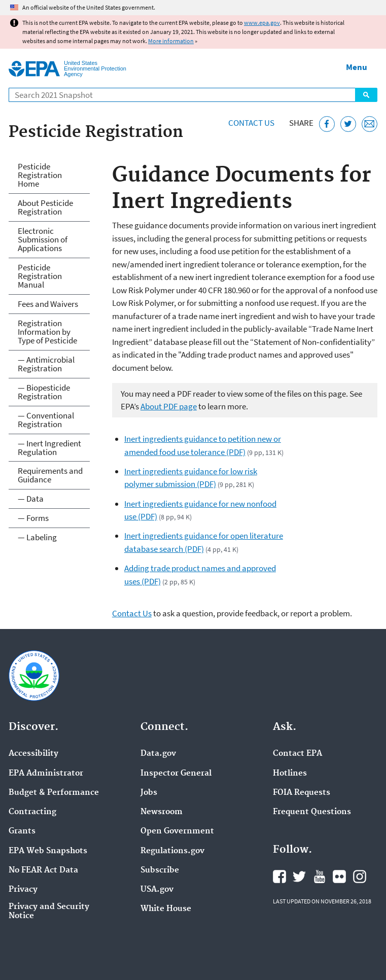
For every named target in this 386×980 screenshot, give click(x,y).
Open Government (177, 831)
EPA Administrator (46, 774)
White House (166, 909)
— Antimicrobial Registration (46, 364)
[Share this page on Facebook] (327, 124)
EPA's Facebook (279, 877)
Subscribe (160, 870)
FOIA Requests (302, 793)
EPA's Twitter (299, 877)
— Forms (33, 518)
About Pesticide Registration (45, 207)
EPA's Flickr (339, 877)
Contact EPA (297, 754)
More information (171, 41)
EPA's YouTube (320, 877)
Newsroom (162, 812)
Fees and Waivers (48, 304)
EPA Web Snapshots (48, 851)
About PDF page (169, 406)
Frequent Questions (312, 812)
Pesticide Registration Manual (40, 276)
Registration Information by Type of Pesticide (47, 332)
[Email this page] (370, 124)
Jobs (149, 793)
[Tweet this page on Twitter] (348, 124)
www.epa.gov (262, 23)
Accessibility (33, 754)
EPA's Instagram (360, 877)
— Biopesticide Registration (44, 392)
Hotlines (290, 774)
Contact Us (251, 123)
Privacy (23, 890)
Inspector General (176, 774)
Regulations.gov (172, 851)
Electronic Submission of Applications (43, 239)
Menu (357, 67)
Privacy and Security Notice (49, 912)
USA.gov (157, 890)
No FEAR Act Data (43, 870)
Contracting (32, 812)
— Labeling (37, 537)
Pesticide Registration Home (40, 175)
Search (366, 95)
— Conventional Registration (46, 420)
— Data (31, 499)
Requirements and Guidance (50, 475)
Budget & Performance (54, 793)
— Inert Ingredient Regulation (49, 448)
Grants (22, 831)
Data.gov (158, 754)
